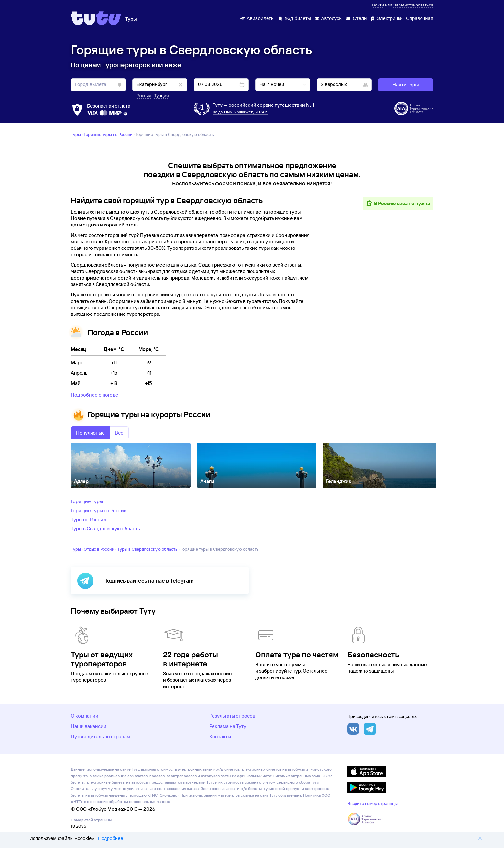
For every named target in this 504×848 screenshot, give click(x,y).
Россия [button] (144, 96)
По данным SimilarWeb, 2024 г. (240, 112)
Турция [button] (161, 96)
